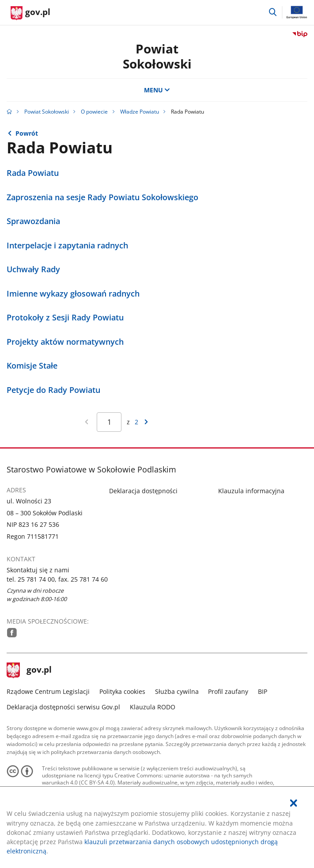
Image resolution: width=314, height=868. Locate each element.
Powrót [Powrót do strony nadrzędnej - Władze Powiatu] (27, 133)
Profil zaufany (228, 691)
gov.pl (29, 670)
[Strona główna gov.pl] (30, 13)
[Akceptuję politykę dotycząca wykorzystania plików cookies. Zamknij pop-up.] (294, 803)
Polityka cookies (122, 691)
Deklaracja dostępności (143, 491)
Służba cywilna (177, 691)
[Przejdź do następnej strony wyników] (146, 422)
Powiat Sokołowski (157, 56)
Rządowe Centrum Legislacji (48, 691)
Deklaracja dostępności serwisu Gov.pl (63, 707)
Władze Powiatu (140, 112)
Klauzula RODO (153, 707)
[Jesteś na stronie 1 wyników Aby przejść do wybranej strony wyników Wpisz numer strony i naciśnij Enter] (109, 422)
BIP (263, 691)
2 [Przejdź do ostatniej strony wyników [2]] (136, 422)
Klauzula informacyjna (251, 491)
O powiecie (94, 112)
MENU (157, 90)
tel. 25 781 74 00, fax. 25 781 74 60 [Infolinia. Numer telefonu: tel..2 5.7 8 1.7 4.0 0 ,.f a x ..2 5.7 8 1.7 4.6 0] (57, 579)
